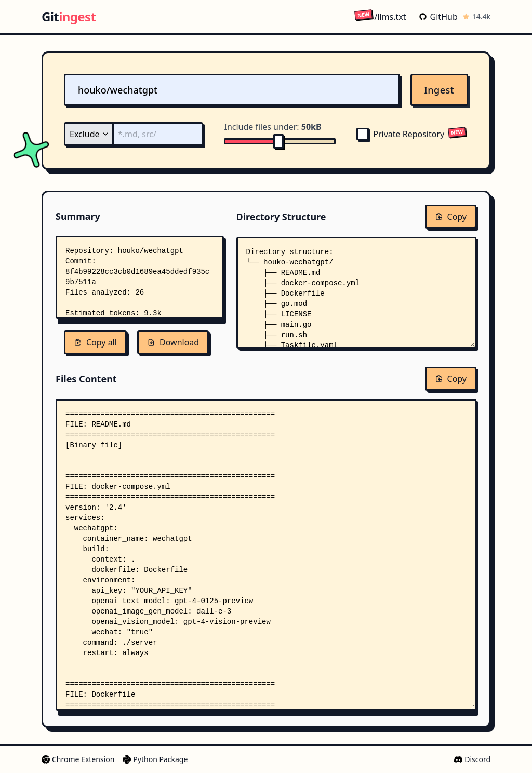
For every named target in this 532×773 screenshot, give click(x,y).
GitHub (438, 17)
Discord (472, 759)
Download (173, 342)
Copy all (95, 342)
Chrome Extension (78, 759)
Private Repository (400, 134)
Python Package (155, 759)
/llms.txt (380, 16)
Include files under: (272, 127)
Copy (451, 217)
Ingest (440, 90)
